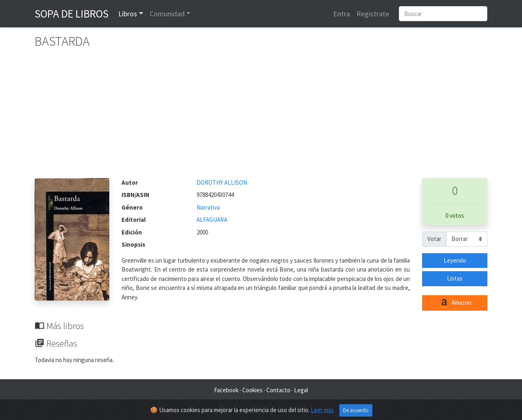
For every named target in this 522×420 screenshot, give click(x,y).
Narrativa (208, 207)
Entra (342, 14)
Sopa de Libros (72, 13)
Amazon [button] (455, 303)
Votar (434, 239)
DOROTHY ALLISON (222, 182)
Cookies (252, 390)
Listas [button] (455, 278)
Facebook (226, 390)
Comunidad (167, 14)
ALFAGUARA (212, 220)
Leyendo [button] (455, 260)
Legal (301, 390)
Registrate (373, 14)
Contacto (278, 390)
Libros (128, 14)
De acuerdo (356, 413)
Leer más (322, 412)
